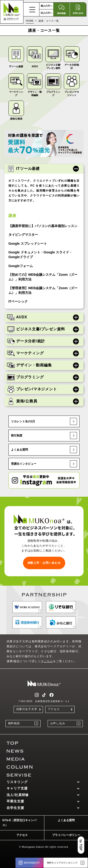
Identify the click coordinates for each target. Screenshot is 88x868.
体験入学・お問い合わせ (44, 563)
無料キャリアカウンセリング (66, 863)
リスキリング (17, 782)
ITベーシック (18, 301)
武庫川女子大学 (27, 709)
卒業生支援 (15, 801)
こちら (48, 661)
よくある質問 (44, 450)
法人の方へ (46, 13)
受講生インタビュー (44, 464)
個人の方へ (46, 6)
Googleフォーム (21, 266)
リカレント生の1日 (44, 421)
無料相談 (23, 723)
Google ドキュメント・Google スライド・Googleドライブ (40, 255)
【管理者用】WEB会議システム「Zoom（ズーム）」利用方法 (43, 290)
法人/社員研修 (18, 795)
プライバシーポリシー (66, 835)
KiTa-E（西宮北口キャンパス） (19, 823)
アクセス (54, 709)
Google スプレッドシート (28, 244)
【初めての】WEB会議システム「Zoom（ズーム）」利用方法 (43, 277)
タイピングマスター (23, 235)
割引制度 (44, 436)
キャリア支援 (17, 788)
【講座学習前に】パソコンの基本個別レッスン (43, 226)
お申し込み (65, 723)
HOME (30, 21)
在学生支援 (15, 808)
